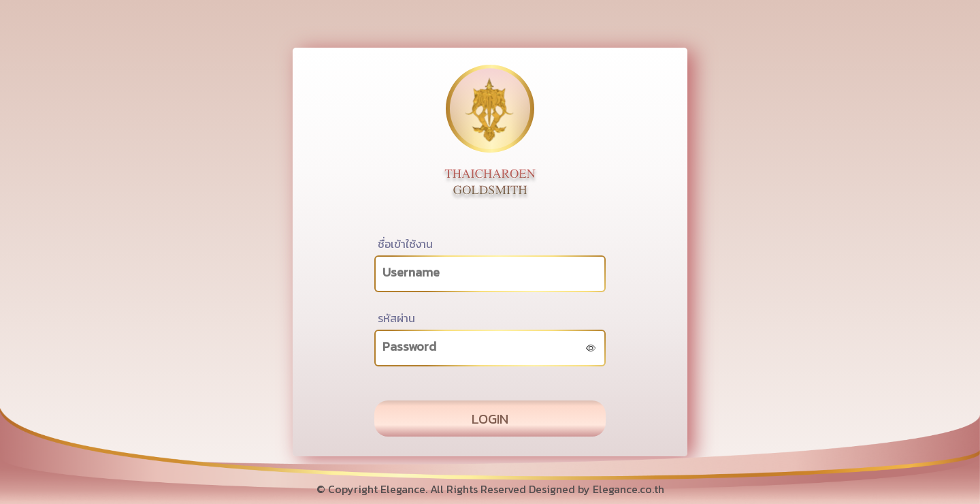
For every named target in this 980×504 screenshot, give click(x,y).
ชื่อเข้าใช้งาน (405, 244)
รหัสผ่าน (396, 318)
